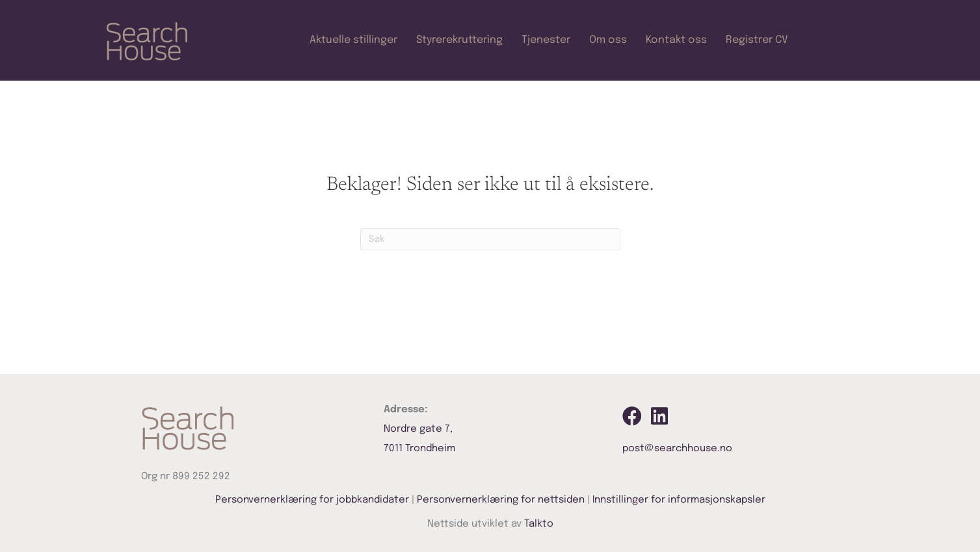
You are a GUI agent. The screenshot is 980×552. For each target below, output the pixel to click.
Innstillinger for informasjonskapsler (679, 500)
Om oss (608, 40)
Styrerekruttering (459, 40)
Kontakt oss (676, 40)
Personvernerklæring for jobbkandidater (312, 500)
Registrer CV (757, 40)
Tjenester (546, 40)
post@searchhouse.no (677, 449)
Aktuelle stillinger (353, 40)
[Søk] (490, 239)
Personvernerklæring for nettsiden (501, 500)
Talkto (539, 524)
